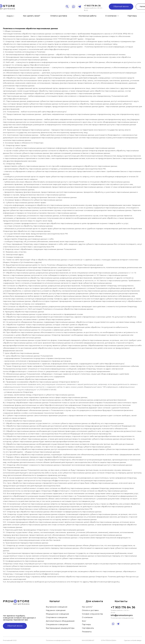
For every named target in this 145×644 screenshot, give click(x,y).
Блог (84, 621)
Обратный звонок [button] (121, 6)
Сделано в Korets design (133, 640)
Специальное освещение (57, 624)
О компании (111, 16)
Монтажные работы (87, 16)
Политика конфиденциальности (58, 640)
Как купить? (87, 607)
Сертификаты (88, 628)
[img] (74, 7)
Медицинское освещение (57, 614)
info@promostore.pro (122, 615)
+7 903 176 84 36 (92, 6)
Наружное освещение (56, 610)
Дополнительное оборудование (60, 621)
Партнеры (132, 16)
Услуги (10, 16)
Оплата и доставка (59, 16)
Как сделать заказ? (32, 16)
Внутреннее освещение (57, 607)
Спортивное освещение (57, 617)
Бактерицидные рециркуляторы (60, 628)
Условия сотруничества (92, 614)
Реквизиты (87, 632)
